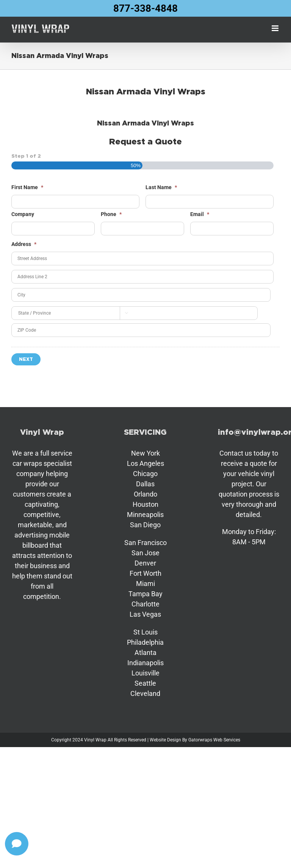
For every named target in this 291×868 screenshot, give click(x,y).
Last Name (161, 187)
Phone (111, 214)
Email (200, 214)
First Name (27, 187)
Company (23, 214)
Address (24, 244)
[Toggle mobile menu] (276, 28)
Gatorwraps (200, 740)
